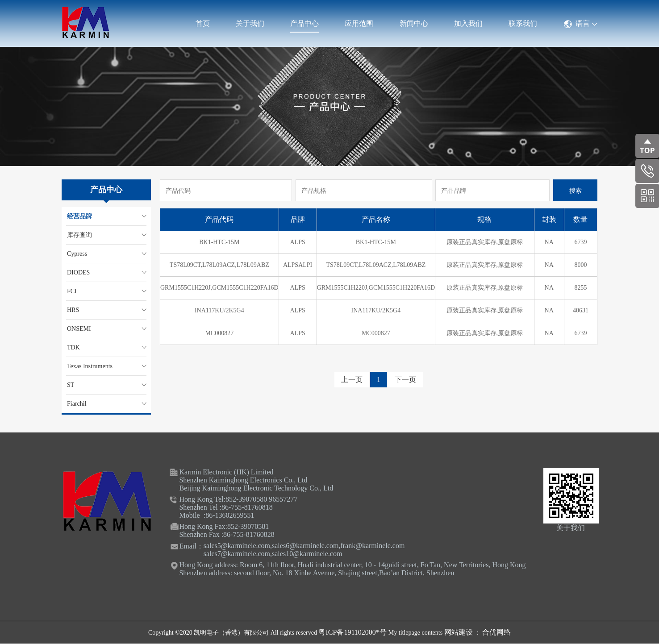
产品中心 (304, 23)
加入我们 (468, 23)
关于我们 (250, 23)
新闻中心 (414, 23)
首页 (203, 23)
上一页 (352, 380)
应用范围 (359, 23)
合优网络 (496, 632)
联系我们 (523, 23)
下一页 (405, 380)
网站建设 (459, 632)
